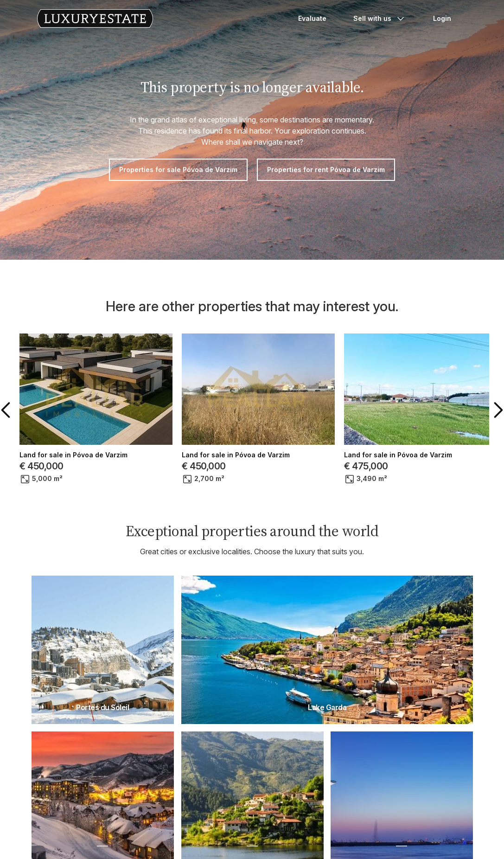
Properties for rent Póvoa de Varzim (326, 170)
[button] (7, 410)
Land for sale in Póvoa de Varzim (73, 455)
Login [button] (442, 18)
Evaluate (312, 18)
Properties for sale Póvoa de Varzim (178, 170)
